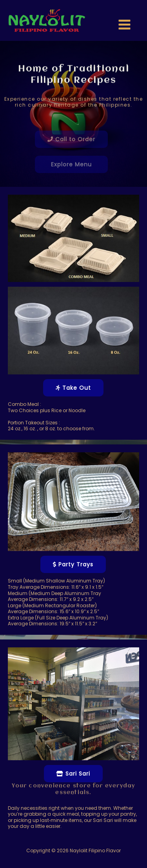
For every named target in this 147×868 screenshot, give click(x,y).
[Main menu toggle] (124, 25)
